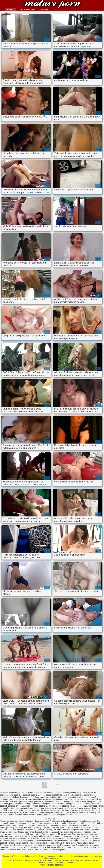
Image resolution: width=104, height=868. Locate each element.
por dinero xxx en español (85, 802)
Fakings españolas (49, 832)
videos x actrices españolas (67, 812)
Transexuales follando (44, 841)
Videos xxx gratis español (22, 841)
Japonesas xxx (7, 845)
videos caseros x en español (42, 808)
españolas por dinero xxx (85, 795)
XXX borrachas (61, 823)
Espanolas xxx (82, 845)
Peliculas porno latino (52, 830)
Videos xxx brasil (57, 828)
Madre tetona (35, 834)
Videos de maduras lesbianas (26, 839)
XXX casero (5, 841)
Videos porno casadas (64, 836)
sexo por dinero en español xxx (65, 804)
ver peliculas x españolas (37, 806)
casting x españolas (79, 793)
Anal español (23, 834)
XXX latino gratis (68, 843)
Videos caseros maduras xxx (89, 847)
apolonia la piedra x (27, 793)
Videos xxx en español (20, 847)
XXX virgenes (74, 823)
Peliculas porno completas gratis (28, 845)
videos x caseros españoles (56, 815)
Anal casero (55, 821)
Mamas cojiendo (59, 849)
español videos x (38, 795)
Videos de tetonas (26, 821)
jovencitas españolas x (10, 797)
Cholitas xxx (22, 832)
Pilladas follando (61, 841)
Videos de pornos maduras (27, 836)
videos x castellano (77, 815)
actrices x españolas (9, 793)
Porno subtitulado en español (71, 832)
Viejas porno (11, 832)
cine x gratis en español (20, 795)
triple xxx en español (17, 806)
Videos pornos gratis (9, 828)
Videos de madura (48, 839)
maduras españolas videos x (52, 797)
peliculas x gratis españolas (21, 802)
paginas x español (8, 799)
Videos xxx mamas (46, 823)
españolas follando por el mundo (60, 795)
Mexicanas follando (65, 839)
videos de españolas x (65, 808)
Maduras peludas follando (77, 828)
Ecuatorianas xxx (68, 845)
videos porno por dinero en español (65, 810)
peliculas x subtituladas (44, 802)
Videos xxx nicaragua (66, 847)
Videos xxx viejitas (37, 843)
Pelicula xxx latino (59, 825)
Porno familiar (28, 849)
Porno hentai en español (18, 843)
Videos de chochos (16, 830)
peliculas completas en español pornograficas (53, 799)
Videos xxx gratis (90, 825)
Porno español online (22, 825)
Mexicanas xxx (65, 834)
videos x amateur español (11, 815)
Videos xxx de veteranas (10, 849)
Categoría (44, 9)
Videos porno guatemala (38, 828)
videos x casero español (33, 815)
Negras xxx (79, 839)
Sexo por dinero (53, 843)
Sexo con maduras (43, 849)
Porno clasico (35, 832)
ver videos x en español (59, 806)
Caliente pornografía (27, 9)
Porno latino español (41, 825)
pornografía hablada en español (37, 804)
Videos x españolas (52, 4)
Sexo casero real (42, 821)
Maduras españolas (34, 830)
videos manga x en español (37, 810)
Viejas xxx (23, 828)
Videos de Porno (7, 836)
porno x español (16, 804)
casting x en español (45, 793)
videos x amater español (90, 812)
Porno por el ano (77, 841)
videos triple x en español (19, 812)
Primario (10, 9)
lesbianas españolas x (30, 797)
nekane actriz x (72, 797)
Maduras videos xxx (89, 834)
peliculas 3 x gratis (24, 799)
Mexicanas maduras (9, 821)
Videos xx (99, 839)
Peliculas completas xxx (73, 830)
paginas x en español (88, 797)
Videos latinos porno (85, 843)
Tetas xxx (76, 834)
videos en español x (16, 810)
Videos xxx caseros (51, 845)
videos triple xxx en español (42, 812)
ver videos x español (78, 806)
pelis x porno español (64, 802)
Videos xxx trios (81, 836)
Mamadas (12, 834)
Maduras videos (37, 847)
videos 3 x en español (20, 808)
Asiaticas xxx (51, 847)
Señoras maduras (50, 834)
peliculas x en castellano (83, 799)
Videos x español (46, 836)
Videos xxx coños (89, 823)
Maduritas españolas (87, 821)
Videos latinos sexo (69, 821)
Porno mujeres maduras (26, 823)
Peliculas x (89, 839)
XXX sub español (75, 825)
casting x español (62, 793)
